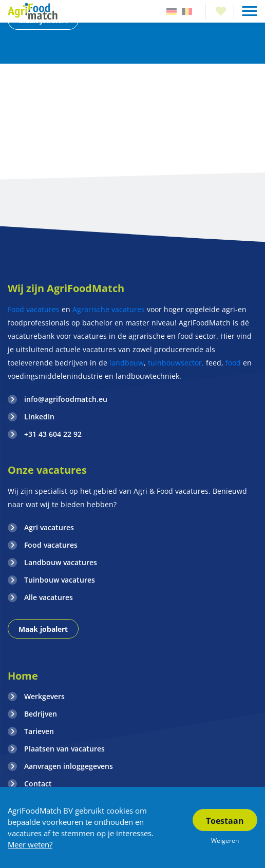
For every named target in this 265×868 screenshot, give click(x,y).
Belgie (187, 12)
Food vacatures (34, 309)
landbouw (127, 363)
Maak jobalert (43, 629)
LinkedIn (39, 417)
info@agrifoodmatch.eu (66, 399)
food (233, 363)
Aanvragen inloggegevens (69, 766)
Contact (38, 784)
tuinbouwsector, (176, 363)
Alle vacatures (49, 597)
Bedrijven (41, 714)
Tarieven (39, 731)
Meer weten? (30, 844)
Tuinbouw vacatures (60, 580)
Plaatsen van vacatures (64, 749)
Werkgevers (44, 696)
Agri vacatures (49, 527)
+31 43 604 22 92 (53, 434)
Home (23, 676)
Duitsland (172, 12)
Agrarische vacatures (110, 309)
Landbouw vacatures (61, 562)
